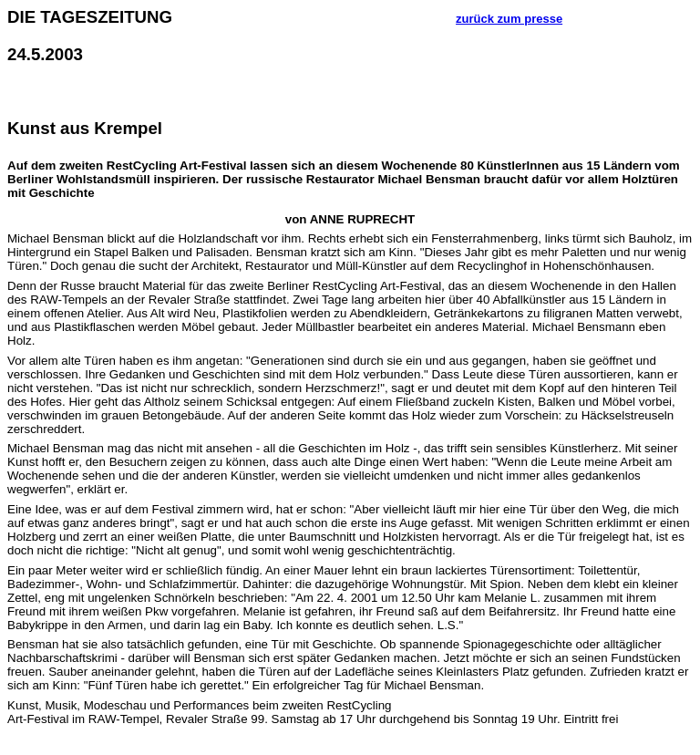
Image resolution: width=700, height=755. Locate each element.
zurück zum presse (509, 19)
